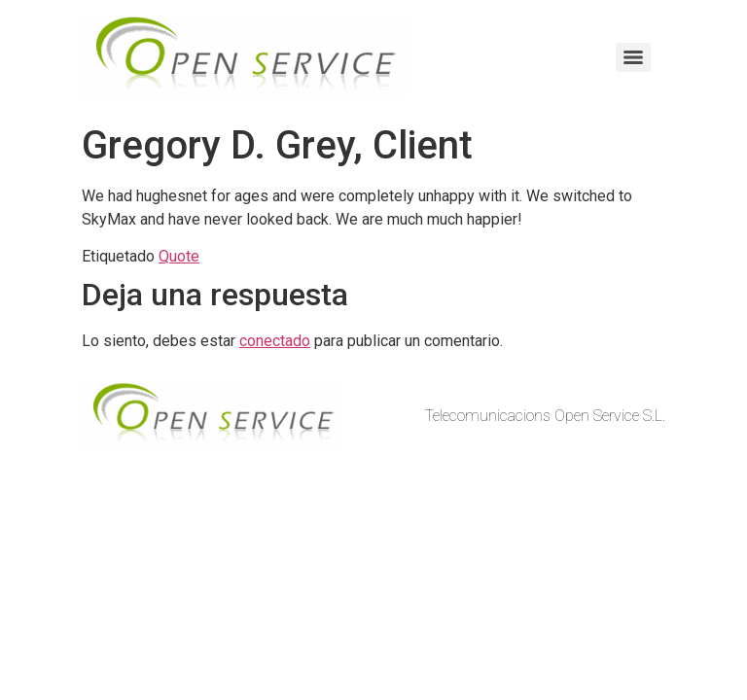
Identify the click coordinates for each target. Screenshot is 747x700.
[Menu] (633, 57)
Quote (179, 256)
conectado (275, 341)
